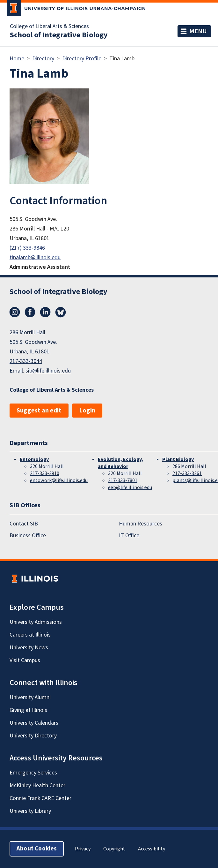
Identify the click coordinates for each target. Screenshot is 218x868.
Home (17, 59)
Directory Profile (82, 59)
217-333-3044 (26, 361)
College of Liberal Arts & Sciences (49, 26)
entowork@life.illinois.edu (59, 480)
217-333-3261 (187, 473)
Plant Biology (178, 459)
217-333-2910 (45, 473)
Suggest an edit (39, 411)
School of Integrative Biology (59, 35)
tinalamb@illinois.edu (35, 257)
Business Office (28, 536)
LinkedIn (45, 312)
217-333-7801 (123, 480)
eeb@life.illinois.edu (130, 487)
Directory (43, 59)
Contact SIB (24, 524)
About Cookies (37, 849)
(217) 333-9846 (27, 248)
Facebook (30, 312)
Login (87, 411)
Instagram (15, 312)
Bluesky (61, 312)
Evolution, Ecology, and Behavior (120, 463)
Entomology (34, 459)
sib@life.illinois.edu (48, 371)
